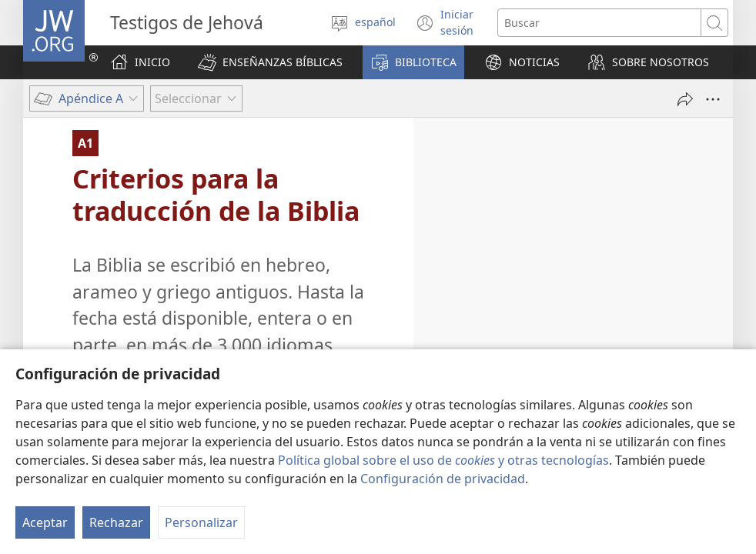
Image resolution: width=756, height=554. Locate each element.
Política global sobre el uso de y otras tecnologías (443, 460)
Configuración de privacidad (443, 479)
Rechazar (116, 522)
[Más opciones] (713, 99)
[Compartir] (685, 99)
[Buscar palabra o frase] (599, 23)
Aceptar (45, 522)
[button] (270, 62)
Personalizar (201, 522)
